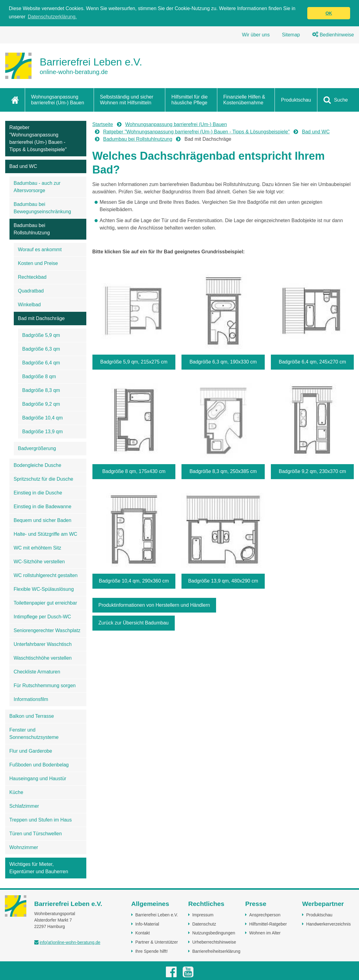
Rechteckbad (32, 277)
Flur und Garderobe (31, 751)
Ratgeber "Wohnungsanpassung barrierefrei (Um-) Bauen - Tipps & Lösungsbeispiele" (38, 138)
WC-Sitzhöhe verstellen (39, 562)
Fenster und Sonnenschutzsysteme (34, 734)
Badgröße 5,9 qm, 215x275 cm (134, 362)
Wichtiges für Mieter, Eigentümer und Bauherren (39, 868)
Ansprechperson (265, 915)
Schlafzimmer (24, 806)
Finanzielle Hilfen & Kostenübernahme (244, 100)
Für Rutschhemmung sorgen (45, 686)
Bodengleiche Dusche (38, 465)
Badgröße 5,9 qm (41, 335)
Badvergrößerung (37, 448)
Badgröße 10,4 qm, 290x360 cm (134, 581)
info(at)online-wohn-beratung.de (70, 942)
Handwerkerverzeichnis (328, 924)
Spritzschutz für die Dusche (44, 479)
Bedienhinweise (333, 35)
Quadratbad (31, 291)
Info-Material (147, 924)
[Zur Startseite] (74, 66)
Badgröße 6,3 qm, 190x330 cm (223, 362)
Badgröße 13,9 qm (43, 432)
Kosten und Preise (38, 263)
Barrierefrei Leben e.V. (157, 915)
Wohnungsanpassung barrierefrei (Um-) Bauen (58, 100)
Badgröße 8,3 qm (41, 390)
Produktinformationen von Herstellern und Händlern (154, 605)
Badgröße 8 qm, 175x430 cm (134, 471)
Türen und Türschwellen (36, 834)
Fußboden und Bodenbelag (39, 765)
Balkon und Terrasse (32, 716)
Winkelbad (30, 305)
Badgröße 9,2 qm (41, 404)
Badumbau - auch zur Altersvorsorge (37, 187)
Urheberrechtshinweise (214, 942)
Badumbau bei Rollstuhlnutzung (32, 229)
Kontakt (142, 933)
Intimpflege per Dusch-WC (43, 617)
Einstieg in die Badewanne (43, 507)
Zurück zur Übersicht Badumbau (134, 623)
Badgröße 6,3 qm (41, 349)
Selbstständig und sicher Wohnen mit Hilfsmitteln (127, 100)
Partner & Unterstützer (157, 942)
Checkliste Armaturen (37, 672)
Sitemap (291, 35)
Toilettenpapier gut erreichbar (45, 603)
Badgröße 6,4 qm (41, 363)
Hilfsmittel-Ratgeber (268, 924)
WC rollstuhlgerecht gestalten (46, 575)
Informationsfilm (31, 699)
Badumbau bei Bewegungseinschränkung (43, 208)
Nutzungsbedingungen (214, 933)
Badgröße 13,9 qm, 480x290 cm (223, 581)
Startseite (103, 124)
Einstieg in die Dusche (38, 493)
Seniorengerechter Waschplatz (47, 630)
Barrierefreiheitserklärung (216, 951)
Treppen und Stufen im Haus (41, 820)
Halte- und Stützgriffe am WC (46, 534)
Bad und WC (23, 166)
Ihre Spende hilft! (151, 951)
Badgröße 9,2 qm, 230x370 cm (312, 471)
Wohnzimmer (24, 847)
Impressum (203, 915)
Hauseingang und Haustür (38, 779)
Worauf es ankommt (40, 250)
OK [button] (329, 13)
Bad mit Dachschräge (41, 318)
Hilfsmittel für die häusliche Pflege (189, 100)
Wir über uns (256, 35)
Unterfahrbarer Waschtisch (43, 644)
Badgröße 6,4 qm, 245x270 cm (312, 362)
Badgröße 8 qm (39, 376)
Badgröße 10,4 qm (43, 418)
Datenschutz (204, 924)
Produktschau (296, 100)
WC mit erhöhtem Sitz (38, 548)
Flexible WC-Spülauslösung (44, 589)
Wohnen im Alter (265, 933)
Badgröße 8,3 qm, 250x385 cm (223, 471)
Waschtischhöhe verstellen (43, 658)
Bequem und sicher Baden (43, 520)
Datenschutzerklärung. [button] (52, 17)
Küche (16, 792)
